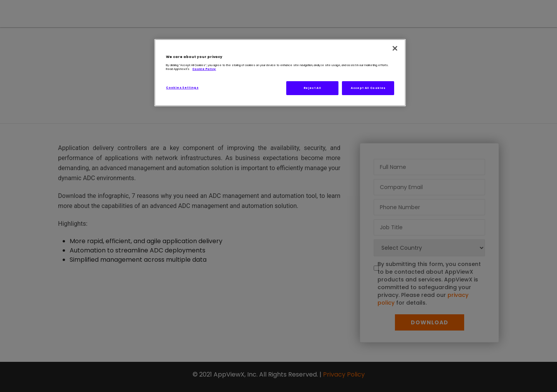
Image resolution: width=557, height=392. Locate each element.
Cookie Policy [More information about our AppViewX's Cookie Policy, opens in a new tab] (204, 69)
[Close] (395, 48)
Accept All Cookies (368, 88)
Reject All (313, 88)
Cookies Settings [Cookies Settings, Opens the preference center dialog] (182, 88)
